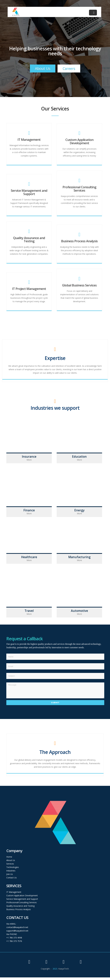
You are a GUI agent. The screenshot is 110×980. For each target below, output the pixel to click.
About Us (43, 68)
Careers (69, 68)
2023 (55, 971)
